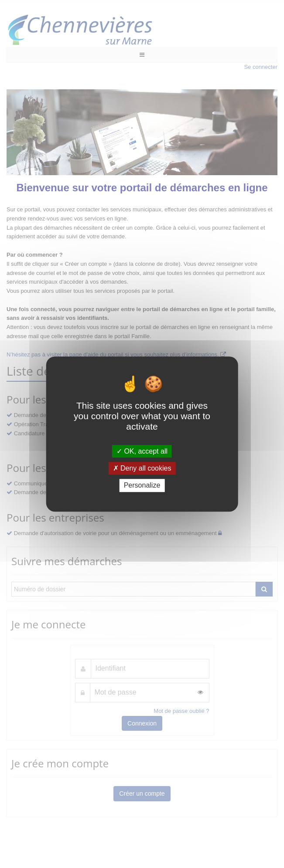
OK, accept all (142, 451)
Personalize (142, 486)
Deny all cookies (142, 468)
